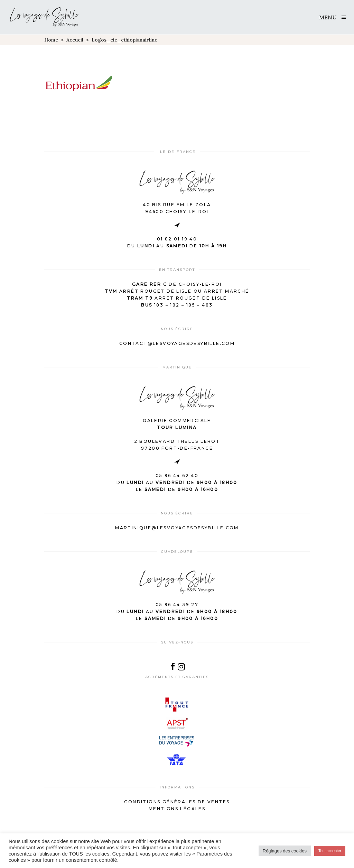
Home (51, 40)
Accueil (75, 40)
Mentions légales (177, 809)
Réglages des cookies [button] (285, 851)
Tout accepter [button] (330, 851)
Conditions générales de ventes (177, 802)
